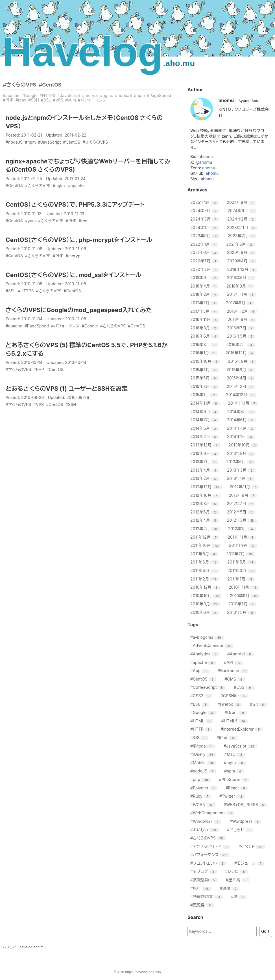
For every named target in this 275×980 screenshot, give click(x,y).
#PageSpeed (159, 95)
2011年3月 (243, 570)
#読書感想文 (207, 896)
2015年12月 (241, 353)
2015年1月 (205, 395)
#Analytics (205, 654)
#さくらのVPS (19, 85)
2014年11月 (206, 403)
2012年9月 (244, 495)
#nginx (106, 95)
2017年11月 (242, 294)
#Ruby (201, 796)
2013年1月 (241, 478)
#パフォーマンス (92, 100)
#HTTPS (47, 95)
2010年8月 (206, 604)
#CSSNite (235, 696)
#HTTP (202, 729)
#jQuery (204, 754)
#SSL (46, 100)
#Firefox (230, 704)
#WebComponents (213, 813)
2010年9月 (245, 596)
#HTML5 (235, 721)
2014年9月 (205, 412)
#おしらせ (241, 830)
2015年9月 (242, 361)
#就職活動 (205, 880)
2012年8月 (205, 503)
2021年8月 (241, 244)
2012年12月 (207, 487)
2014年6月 (242, 420)
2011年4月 (205, 570)
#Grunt (236, 712)
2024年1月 (205, 227)
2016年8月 (205, 328)
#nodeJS (123, 95)
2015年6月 (242, 370)
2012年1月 (243, 529)
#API (234, 662)
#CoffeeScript (209, 687)
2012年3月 (243, 520)
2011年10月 (206, 545)
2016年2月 (241, 345)
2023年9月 (206, 236)
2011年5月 (242, 562)
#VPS (58, 100)
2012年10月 (206, 495)
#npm (139, 95)
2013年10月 (244, 445)
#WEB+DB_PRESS (246, 805)
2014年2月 (205, 436)
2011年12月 (206, 537)
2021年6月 (205, 252)
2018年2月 (205, 294)
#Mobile (204, 763)
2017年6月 (241, 303)
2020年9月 (242, 252)
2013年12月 (206, 445)
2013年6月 (241, 462)
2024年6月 (243, 211)
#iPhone (204, 746)
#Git (259, 704)
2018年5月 (242, 278)
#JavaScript (69, 95)
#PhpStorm (235, 779)
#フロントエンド (209, 863)
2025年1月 (205, 202)
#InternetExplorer (242, 729)
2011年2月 (205, 579)
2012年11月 (245, 487)
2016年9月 (243, 319)
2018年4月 (205, 286)
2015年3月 (205, 386)
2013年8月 (242, 453)
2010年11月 (245, 587)
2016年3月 (205, 345)
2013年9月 (205, 453)
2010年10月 (207, 596)
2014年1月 (242, 436)
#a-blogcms (208, 637)
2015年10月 (206, 361)
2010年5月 (242, 612)
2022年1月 (205, 244)
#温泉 (230, 888)
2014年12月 (242, 395)
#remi (21, 100)
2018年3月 (241, 286)
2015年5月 (205, 378)
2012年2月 (206, 529)
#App (201, 671)
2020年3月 (205, 269)
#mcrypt (90, 95)
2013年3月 (242, 470)
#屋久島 (238, 880)
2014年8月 (242, 412)
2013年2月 (205, 478)
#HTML (202, 721)
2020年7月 (205, 261)
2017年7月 (205, 303)
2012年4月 (205, 520)
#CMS (235, 679)
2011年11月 (243, 537)
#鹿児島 (203, 905)
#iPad (227, 738)
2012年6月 (205, 512)
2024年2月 (243, 219)
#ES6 (200, 704)
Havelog (99, 52)
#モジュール (250, 863)
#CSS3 (202, 696)
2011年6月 (205, 562)
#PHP (8, 100)
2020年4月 (242, 261)
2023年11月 (243, 227)
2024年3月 (205, 219)
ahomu (209, 168)
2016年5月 (242, 336)
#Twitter (233, 796)
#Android (241, 654)
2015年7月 (205, 370)
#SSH (34, 100)
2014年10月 (244, 403)
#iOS (200, 738)
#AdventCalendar (213, 645)
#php (201, 779)
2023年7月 (243, 236)
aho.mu (206, 157)
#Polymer (205, 788)
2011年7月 (241, 554)
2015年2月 (242, 386)
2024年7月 (206, 211)
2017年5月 (205, 311)
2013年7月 (205, 462)
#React (237, 788)
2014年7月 (205, 420)
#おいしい (205, 830)
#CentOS (50, 85)
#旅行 (202, 888)
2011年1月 (242, 579)
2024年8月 (242, 202)
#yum (71, 100)
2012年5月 (242, 512)
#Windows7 (207, 821)
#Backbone (233, 671)
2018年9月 (205, 278)
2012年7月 (241, 503)
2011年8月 (205, 554)
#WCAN (204, 805)
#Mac (235, 754)
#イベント (253, 846)
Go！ (266, 931)
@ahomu (204, 162)
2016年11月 (206, 319)
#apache (11, 95)
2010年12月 (206, 587)
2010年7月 (243, 604)
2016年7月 (242, 328)
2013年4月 (205, 470)
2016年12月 (243, 311)
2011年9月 (244, 545)
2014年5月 (205, 428)
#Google (30, 95)
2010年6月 (205, 612)
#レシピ (237, 871)
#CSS (245, 687)
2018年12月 (243, 269)
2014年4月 (242, 428)
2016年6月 (205, 336)
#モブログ (204, 871)
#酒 (239, 896)
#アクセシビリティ (211, 846)
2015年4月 (242, 378)
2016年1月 (205, 353)
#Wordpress (246, 821)
